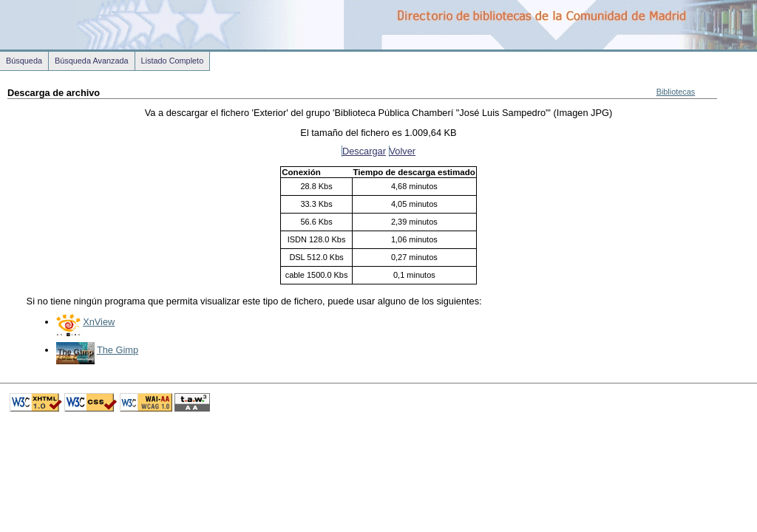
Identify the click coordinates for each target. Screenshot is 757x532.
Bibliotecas (676, 92)
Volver (403, 151)
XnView (99, 322)
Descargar (364, 151)
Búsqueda (24, 61)
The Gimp (118, 350)
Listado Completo (173, 61)
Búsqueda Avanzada (92, 61)
